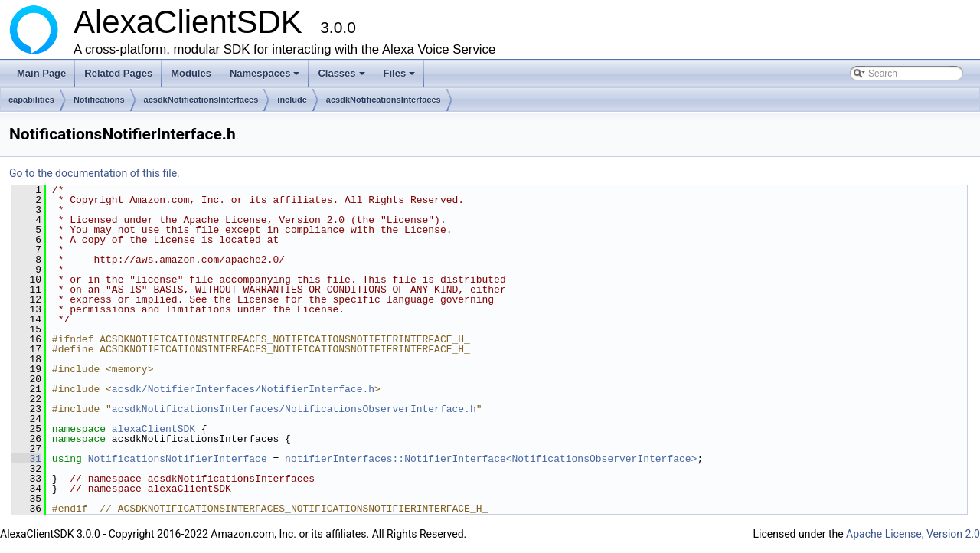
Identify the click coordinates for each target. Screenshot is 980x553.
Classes (342, 77)
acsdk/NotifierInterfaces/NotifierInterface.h (243, 389)
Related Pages (118, 73)
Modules (191, 73)
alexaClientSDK (154, 429)
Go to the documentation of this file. (95, 173)
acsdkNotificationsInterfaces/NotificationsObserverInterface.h (294, 409)
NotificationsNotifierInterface (178, 459)
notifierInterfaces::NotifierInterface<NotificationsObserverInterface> (491, 459)
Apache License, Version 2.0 (913, 534)
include (292, 100)
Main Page (41, 73)
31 (26, 459)
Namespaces (266, 77)
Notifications (99, 100)
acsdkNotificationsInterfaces (201, 100)
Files (401, 77)
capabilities (31, 100)
